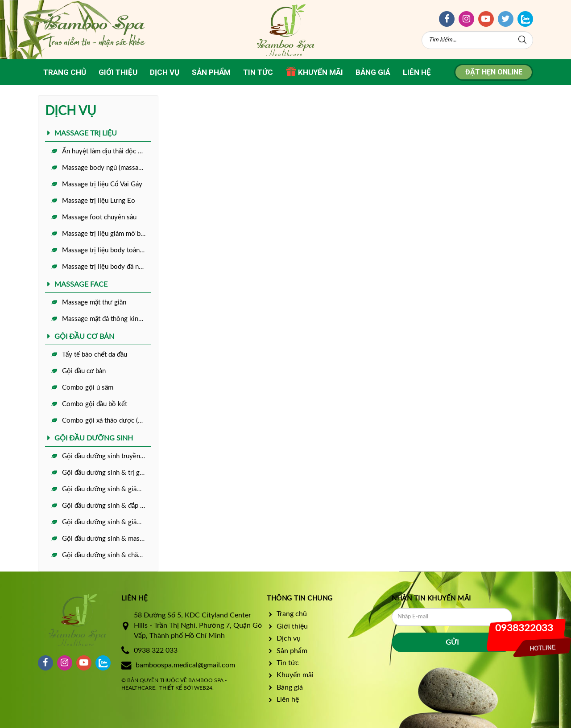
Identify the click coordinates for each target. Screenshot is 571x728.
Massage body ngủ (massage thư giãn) (107, 168)
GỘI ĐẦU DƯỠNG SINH (94, 438)
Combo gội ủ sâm (88, 388)
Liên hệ (417, 72)
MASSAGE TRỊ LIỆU (86, 133)
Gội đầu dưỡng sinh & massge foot (107, 539)
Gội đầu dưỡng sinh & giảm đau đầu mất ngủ (107, 522)
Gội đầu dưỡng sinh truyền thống (107, 456)
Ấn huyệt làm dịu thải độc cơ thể (107, 151)
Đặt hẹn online (494, 72)
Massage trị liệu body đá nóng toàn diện (107, 267)
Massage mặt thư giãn (94, 302)
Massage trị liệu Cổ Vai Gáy (102, 184)
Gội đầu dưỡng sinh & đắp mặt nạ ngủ (107, 506)
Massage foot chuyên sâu (99, 217)
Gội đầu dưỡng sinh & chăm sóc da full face (107, 555)
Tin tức (258, 72)
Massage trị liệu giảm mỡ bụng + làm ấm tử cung (107, 234)
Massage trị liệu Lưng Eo (99, 201)
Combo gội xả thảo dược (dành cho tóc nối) (107, 421)
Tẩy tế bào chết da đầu (95, 355)
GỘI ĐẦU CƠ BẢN (84, 337)
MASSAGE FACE (81, 284)
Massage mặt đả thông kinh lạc (107, 319)
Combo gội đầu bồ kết (95, 404)
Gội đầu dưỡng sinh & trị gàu (104, 473)
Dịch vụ (165, 72)
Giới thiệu (118, 72)
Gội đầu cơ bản (84, 371)
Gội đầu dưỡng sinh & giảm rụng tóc (107, 489)
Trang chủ (65, 72)
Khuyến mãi (314, 71)
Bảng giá (373, 72)
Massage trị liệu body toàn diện (107, 250)
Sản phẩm (211, 72)
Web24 (203, 688)
